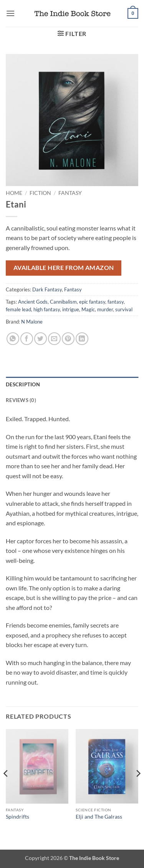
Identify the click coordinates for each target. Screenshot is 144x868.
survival (124, 309)
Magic (88, 309)
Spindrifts (17, 817)
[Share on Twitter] (41, 339)
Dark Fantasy (47, 289)
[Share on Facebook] (27, 339)
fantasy (116, 302)
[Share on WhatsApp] (13, 339)
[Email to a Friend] (54, 339)
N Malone (32, 322)
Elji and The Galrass (99, 817)
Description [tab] (23, 384)
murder (105, 309)
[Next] (138, 789)
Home (14, 193)
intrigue (71, 309)
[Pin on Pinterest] (68, 339)
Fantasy (70, 193)
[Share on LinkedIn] (82, 339)
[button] (10, 13)
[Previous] (6, 789)
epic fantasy (92, 302)
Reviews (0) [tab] (21, 400)
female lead (18, 309)
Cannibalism (63, 302)
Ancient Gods (33, 302)
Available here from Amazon (64, 268)
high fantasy (47, 309)
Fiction (40, 193)
